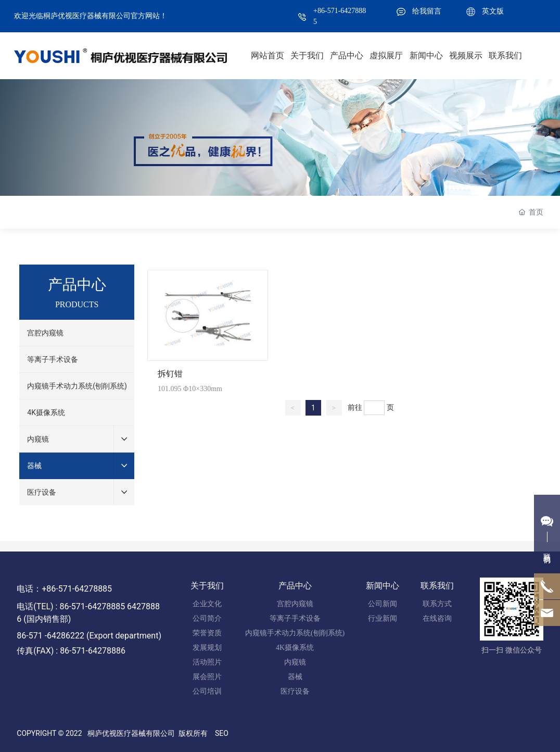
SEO (222, 733)
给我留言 (427, 11)
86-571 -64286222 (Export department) (89, 636)
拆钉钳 (170, 374)
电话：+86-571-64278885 (64, 589)
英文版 (493, 11)
